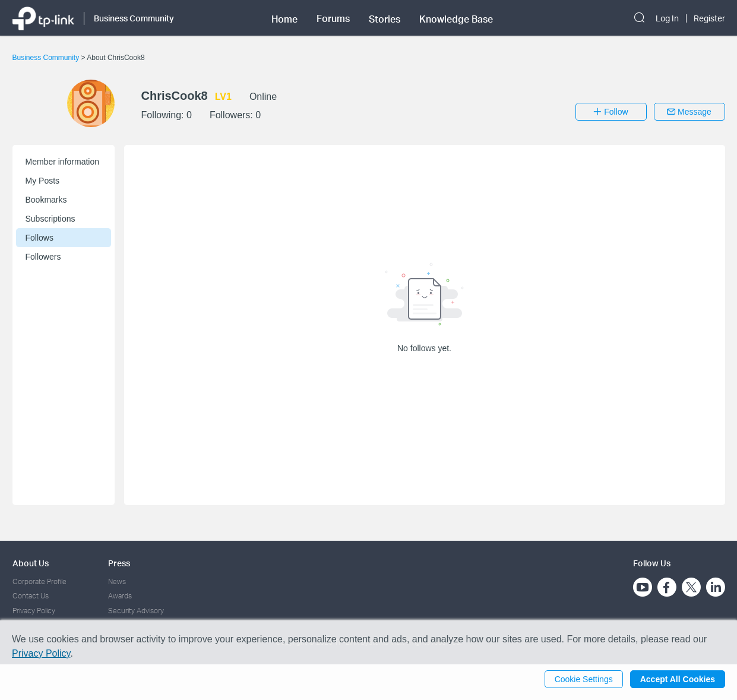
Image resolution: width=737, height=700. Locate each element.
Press (119, 563)
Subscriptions (50, 219)
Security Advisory (136, 611)
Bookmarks (46, 200)
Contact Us (31, 596)
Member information (63, 162)
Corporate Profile (39, 581)
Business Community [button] (134, 18)
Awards (120, 596)
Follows (39, 238)
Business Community (47, 58)
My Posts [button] (43, 181)
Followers (43, 257)
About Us (31, 563)
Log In (667, 18)
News (117, 581)
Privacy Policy (34, 611)
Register (709, 18)
